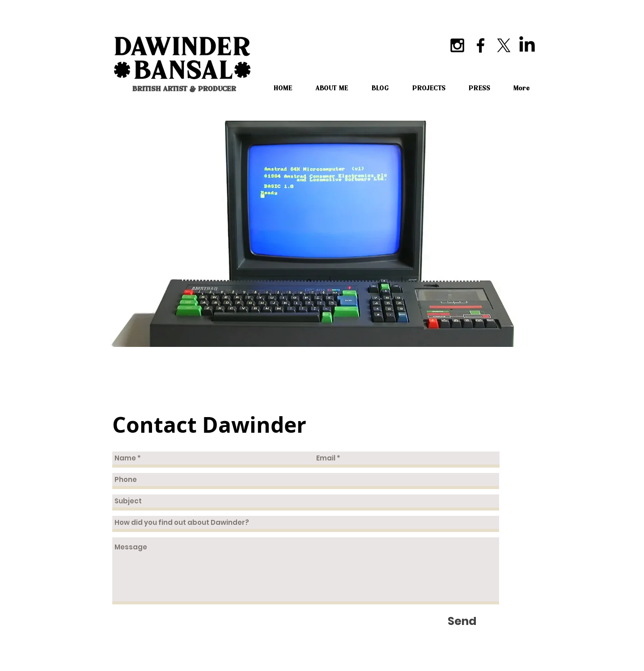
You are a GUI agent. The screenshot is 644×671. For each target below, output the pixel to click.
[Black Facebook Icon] (481, 45)
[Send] (462, 621)
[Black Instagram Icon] (457, 45)
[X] (504, 45)
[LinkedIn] (527, 45)
